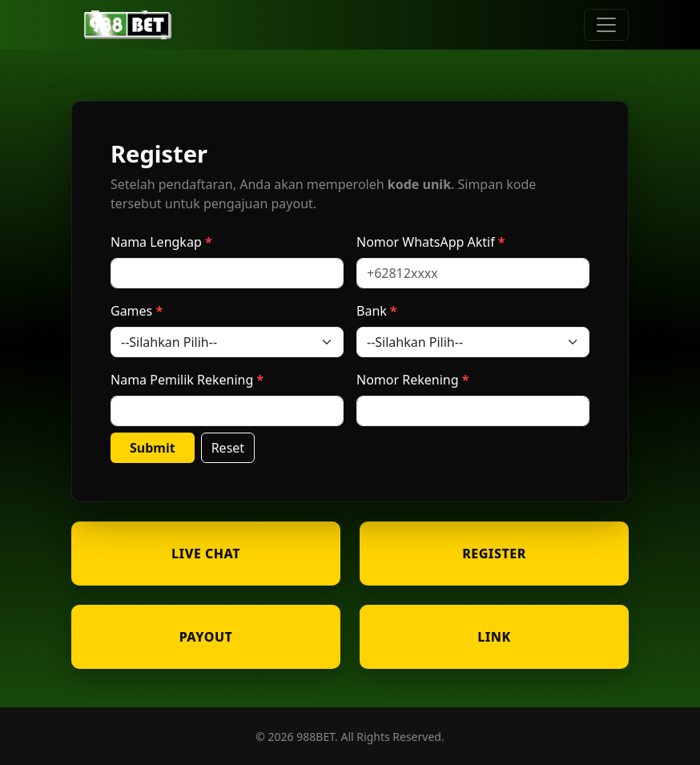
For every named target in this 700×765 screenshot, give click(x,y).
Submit (153, 448)
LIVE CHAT (206, 554)
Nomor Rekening (408, 380)
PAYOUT (206, 637)
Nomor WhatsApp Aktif (426, 242)
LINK (494, 637)
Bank (372, 311)
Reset (228, 448)
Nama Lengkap (156, 242)
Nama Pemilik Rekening (182, 380)
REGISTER (494, 554)
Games (131, 311)
